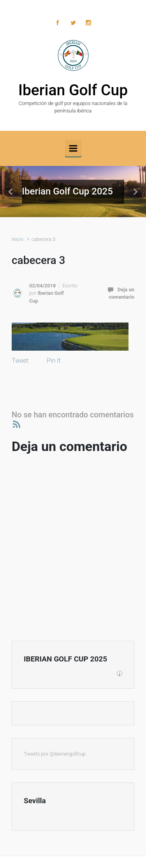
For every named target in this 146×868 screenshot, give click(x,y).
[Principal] (73, 148)
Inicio (18, 239)
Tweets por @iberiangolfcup (55, 754)
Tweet (20, 361)
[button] (11, 192)
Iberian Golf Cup (73, 90)
